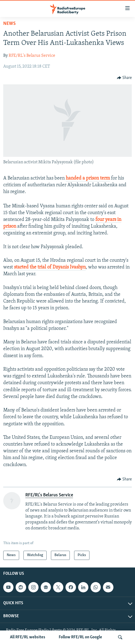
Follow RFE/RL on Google (80, 637)
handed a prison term (88, 178)
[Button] (124, 78)
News (9, 24)
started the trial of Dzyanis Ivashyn (50, 267)
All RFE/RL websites (28, 637)
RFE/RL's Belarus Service (32, 56)
